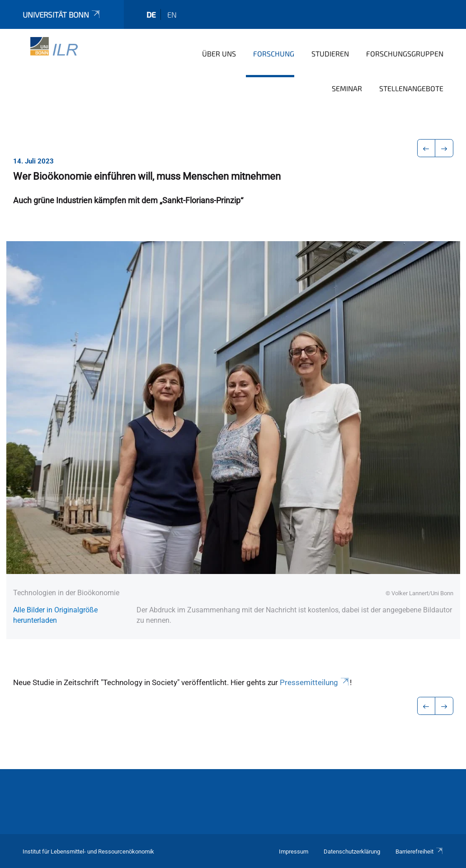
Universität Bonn (62, 14)
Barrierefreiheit (419, 852)
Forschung (274, 54)
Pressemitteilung (315, 682)
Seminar (347, 88)
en (172, 14)
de (151, 14)
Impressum (294, 852)
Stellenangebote (411, 88)
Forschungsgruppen (405, 54)
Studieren (330, 54)
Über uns (219, 54)
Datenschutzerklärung (352, 852)
